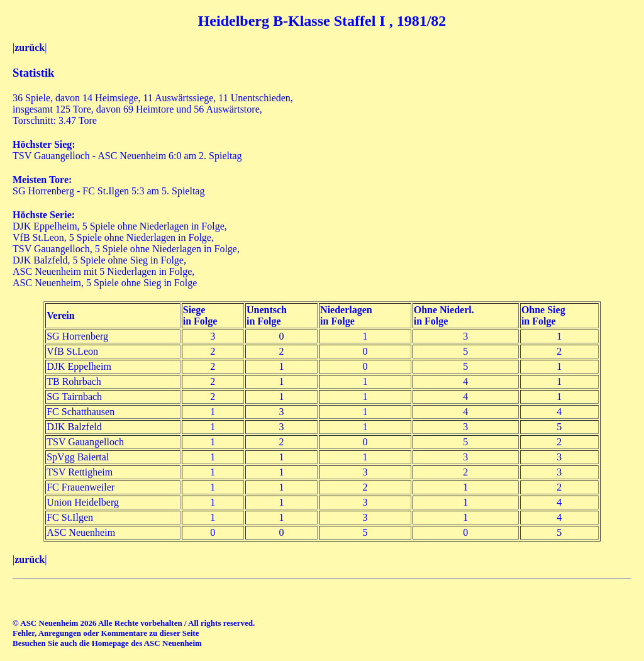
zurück (30, 47)
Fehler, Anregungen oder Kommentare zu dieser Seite (106, 633)
